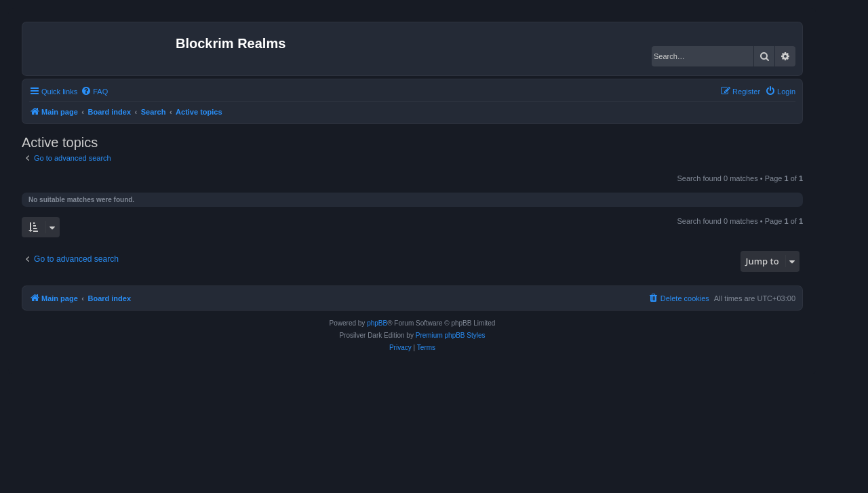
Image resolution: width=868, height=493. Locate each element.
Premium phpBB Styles (451, 335)
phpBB (377, 323)
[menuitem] (94, 92)
